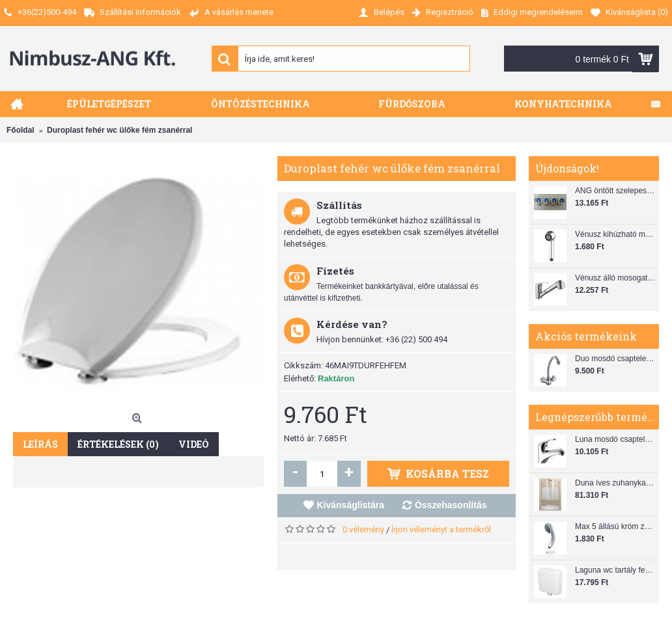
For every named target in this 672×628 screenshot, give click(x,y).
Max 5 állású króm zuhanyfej (615, 526)
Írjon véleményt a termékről (441, 529)
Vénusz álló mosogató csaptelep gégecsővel (615, 278)
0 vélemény (363, 529)
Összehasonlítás (451, 505)
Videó (194, 444)
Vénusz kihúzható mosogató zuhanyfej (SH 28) (615, 234)
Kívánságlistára (351, 505)
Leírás (40, 444)
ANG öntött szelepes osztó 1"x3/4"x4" (615, 191)
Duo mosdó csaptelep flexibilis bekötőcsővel (615, 359)
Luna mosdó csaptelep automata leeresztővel (615, 439)
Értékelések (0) (118, 444)
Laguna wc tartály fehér (615, 570)
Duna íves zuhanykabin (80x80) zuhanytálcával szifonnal (615, 483)
